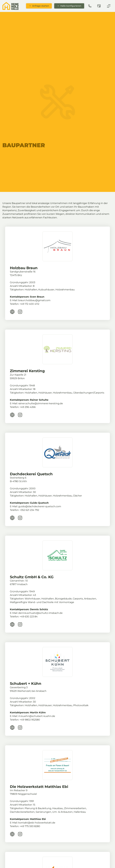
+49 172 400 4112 (29, 304)
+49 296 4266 (28, 407)
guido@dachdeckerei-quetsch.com (40, 506)
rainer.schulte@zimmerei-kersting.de (41, 403)
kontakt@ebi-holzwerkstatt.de (37, 823)
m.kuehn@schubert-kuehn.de (37, 716)
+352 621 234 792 (29, 510)
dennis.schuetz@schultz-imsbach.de (40, 613)
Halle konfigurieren (69, 6)
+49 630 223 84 (29, 617)
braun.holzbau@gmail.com (34, 300)
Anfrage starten (39, 6)
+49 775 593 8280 (30, 826)
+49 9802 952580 (30, 720)
